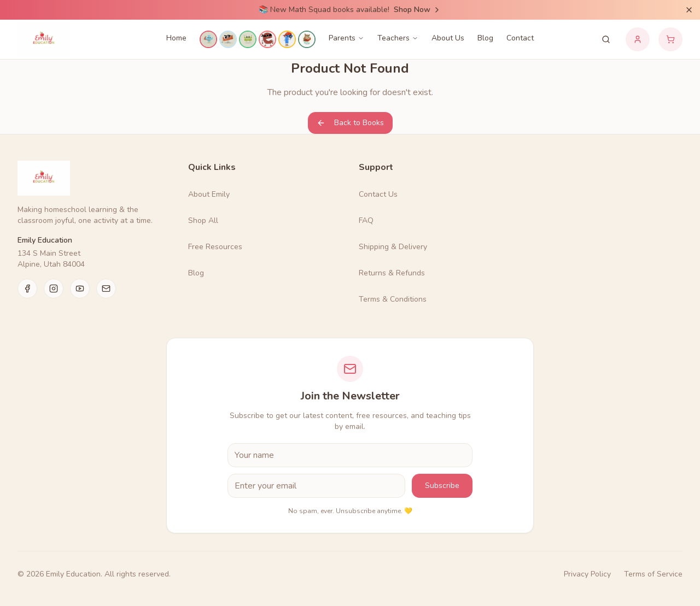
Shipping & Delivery (393, 247)
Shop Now (418, 10)
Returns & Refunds (392, 273)
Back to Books (350, 123)
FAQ (366, 220)
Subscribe (442, 486)
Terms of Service (653, 574)
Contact (520, 38)
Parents (346, 38)
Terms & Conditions (393, 299)
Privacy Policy (587, 574)
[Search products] (606, 39)
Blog (485, 38)
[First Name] (350, 455)
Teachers (398, 38)
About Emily (209, 194)
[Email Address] (316, 486)
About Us (448, 38)
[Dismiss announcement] (689, 10)
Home (176, 38)
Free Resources (215, 247)
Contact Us (378, 194)
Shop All (203, 220)
